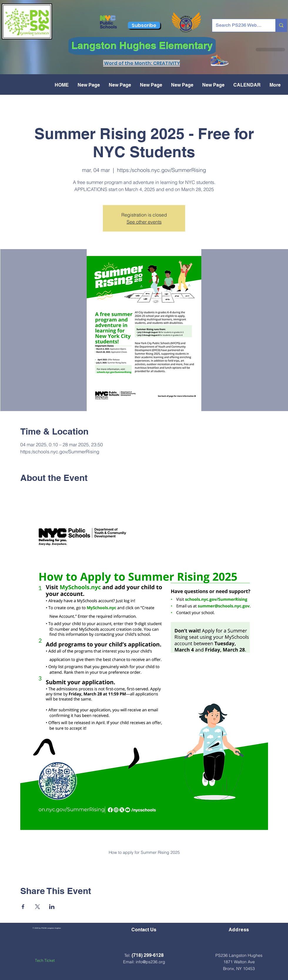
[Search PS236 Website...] (239, 25)
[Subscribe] (144, 25)
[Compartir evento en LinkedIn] (52, 907)
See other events (144, 222)
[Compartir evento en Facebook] (23, 907)
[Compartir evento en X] (37, 907)
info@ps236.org (150, 962)
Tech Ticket (45, 961)
